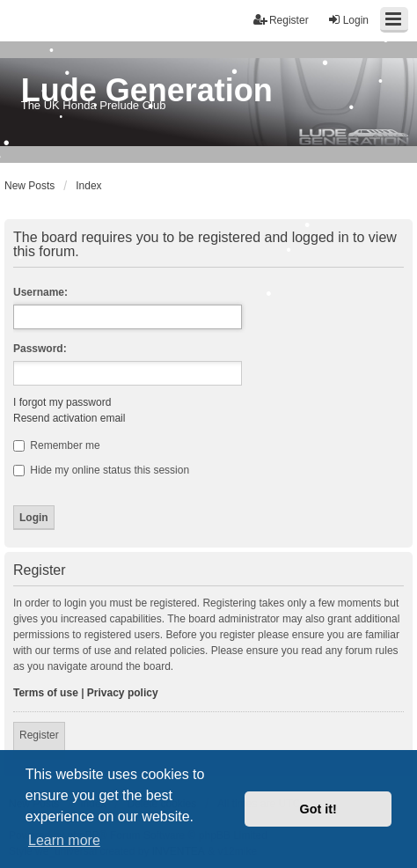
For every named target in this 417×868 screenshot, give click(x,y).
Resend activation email (69, 418)
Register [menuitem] (281, 20)
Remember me (57, 445)
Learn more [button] (64, 840)
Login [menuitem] (348, 20)
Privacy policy (123, 693)
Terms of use (46, 693)
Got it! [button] (318, 809)
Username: (40, 292)
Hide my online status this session (101, 470)
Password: (40, 349)
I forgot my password (62, 402)
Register (39, 735)
